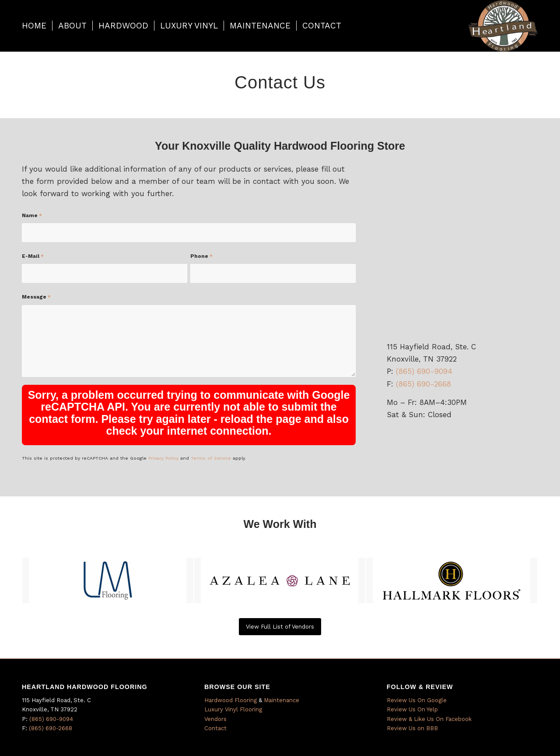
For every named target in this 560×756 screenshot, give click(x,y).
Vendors (215, 719)
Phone (201, 256)
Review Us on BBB (412, 728)
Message (36, 297)
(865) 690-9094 (424, 371)
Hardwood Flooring (231, 700)
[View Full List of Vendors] (280, 627)
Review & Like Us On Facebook (429, 719)
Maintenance (282, 700)
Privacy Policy (163, 458)
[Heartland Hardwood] (503, 26)
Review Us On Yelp (412, 709)
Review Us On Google (417, 700)
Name (32, 215)
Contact (215, 728)
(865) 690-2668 (423, 384)
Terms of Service (211, 458)
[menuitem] (34, 26)
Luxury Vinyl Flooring (233, 709)
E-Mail (33, 256)
